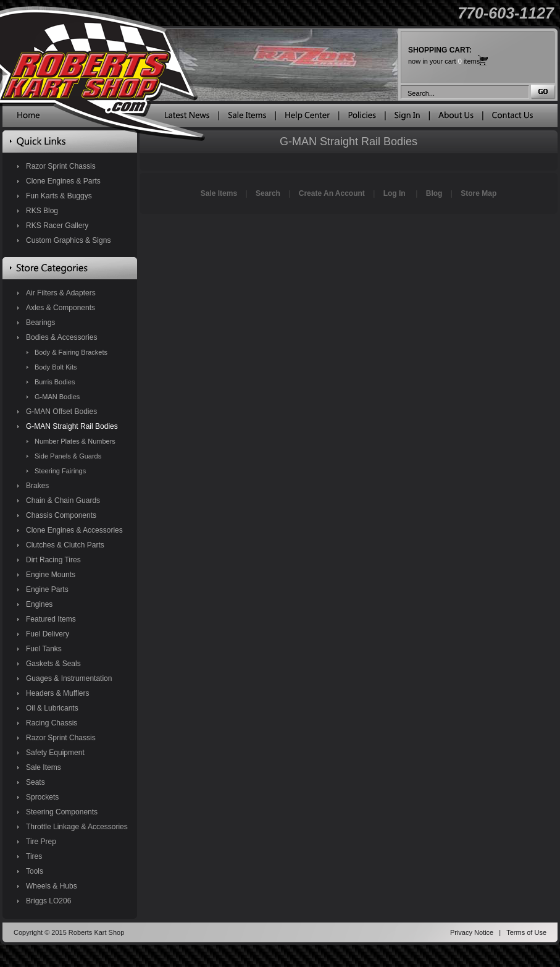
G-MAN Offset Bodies (61, 412)
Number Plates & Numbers (75, 441)
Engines (39, 604)
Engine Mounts (51, 575)
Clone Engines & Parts (63, 181)
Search (268, 193)
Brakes (37, 486)
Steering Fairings (60, 471)
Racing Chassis (52, 723)
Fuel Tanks (44, 649)
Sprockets (42, 797)
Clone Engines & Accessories (74, 530)
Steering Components (62, 812)
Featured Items (51, 619)
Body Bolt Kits (56, 367)
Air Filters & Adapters (61, 293)
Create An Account (332, 193)
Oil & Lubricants (52, 708)
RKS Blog (42, 211)
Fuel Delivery (48, 634)
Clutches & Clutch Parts (65, 545)
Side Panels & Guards (68, 456)
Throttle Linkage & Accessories (77, 827)
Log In (395, 193)
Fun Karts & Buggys (59, 196)
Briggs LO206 (48, 901)
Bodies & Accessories (61, 337)
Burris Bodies (55, 382)
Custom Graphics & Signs (68, 240)
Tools (35, 871)
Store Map (479, 193)
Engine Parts (47, 589)
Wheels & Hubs (52, 886)
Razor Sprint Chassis (61, 166)
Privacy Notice (472, 932)
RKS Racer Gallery (57, 226)
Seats (36, 782)
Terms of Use (526, 932)
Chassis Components (61, 515)
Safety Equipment (55, 753)
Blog (434, 193)
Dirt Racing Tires (53, 560)
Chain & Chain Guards (63, 500)
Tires (34, 856)
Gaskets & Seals (53, 664)
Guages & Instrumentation (69, 678)
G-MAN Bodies (57, 397)
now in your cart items (444, 55)
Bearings (40, 323)
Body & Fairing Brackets (71, 352)
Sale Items (44, 767)
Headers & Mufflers (58, 693)
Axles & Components (61, 308)
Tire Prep (41, 842)
